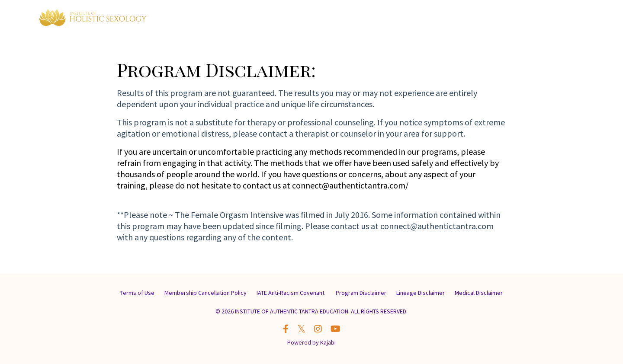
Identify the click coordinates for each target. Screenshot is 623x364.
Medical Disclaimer (479, 293)
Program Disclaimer (361, 293)
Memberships (420, 18)
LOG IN (568, 18)
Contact (535, 18)
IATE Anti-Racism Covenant (291, 293)
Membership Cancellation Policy (206, 293)
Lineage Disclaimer (421, 293)
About (504, 18)
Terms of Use (137, 293)
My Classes (468, 18)
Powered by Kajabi (311, 342)
